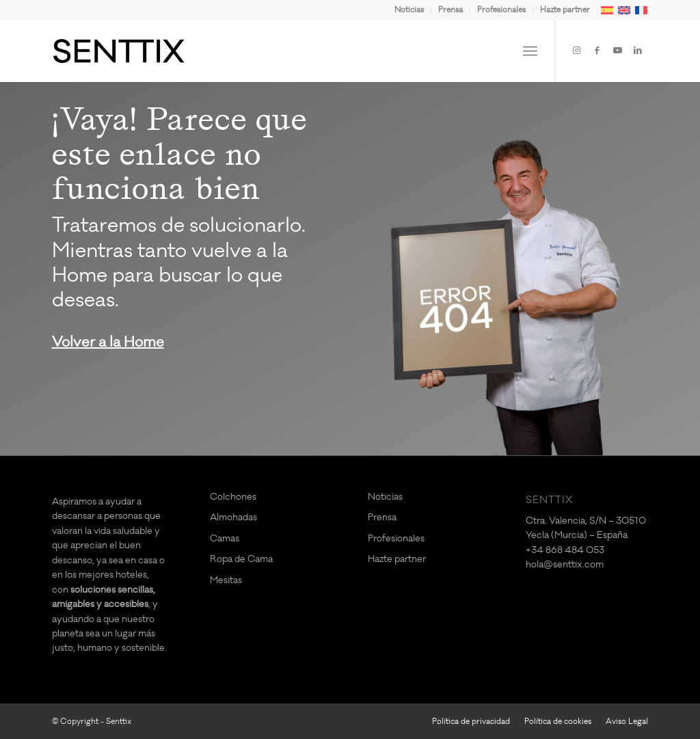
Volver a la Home (108, 342)
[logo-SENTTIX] (119, 51)
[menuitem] (409, 10)
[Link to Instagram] (576, 51)
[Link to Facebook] (597, 51)
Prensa (450, 10)
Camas (225, 538)
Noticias (409, 10)
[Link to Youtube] (617, 51)
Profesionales (501, 10)
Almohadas (233, 517)
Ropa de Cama (241, 559)
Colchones (233, 497)
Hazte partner (565, 10)
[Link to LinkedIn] (638, 51)
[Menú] (530, 51)
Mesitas (226, 580)
